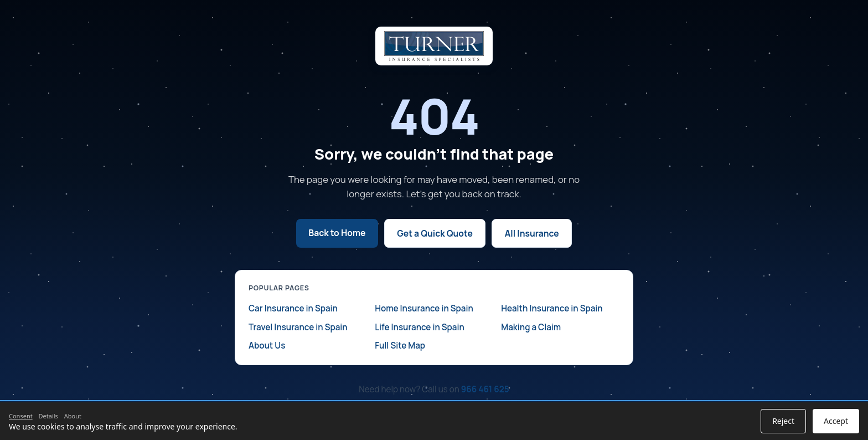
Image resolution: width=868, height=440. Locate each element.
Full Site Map (400, 346)
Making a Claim (531, 327)
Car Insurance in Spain (293, 308)
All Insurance (532, 233)
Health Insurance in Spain (552, 308)
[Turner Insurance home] (434, 46)
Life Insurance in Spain (420, 327)
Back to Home (337, 233)
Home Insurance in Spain (424, 308)
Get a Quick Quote (435, 233)
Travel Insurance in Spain (298, 327)
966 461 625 (485, 389)
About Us (267, 346)
